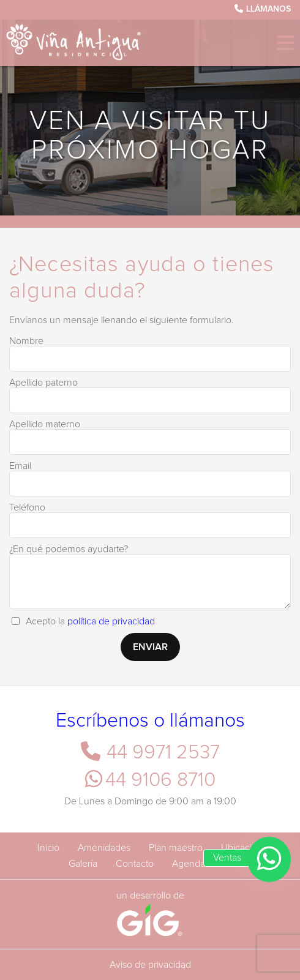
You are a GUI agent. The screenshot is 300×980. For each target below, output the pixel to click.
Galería (83, 864)
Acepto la (90, 621)
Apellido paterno (43, 383)
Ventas (227, 858)
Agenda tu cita (202, 864)
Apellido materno (45, 424)
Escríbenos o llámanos (150, 721)
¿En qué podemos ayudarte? (69, 549)
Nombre (26, 341)
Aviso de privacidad (150, 965)
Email (20, 466)
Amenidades (104, 848)
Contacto (135, 864)
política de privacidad (111, 621)
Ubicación (242, 848)
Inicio (48, 848)
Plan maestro (176, 848)
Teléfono (27, 507)
